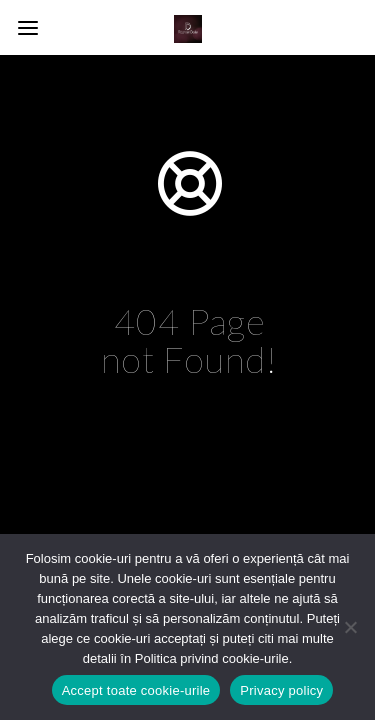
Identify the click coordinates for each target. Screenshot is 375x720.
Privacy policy (281, 690)
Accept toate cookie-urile (136, 690)
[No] (350, 627)
